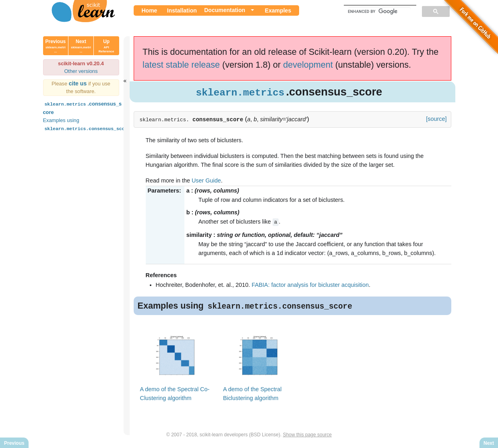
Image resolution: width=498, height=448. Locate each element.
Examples (278, 10)
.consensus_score (83, 107)
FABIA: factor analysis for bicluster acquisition (310, 285)
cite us (79, 83)
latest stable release (181, 65)
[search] (379, 11)
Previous (56, 46)
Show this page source (307, 435)
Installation (182, 10)
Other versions (81, 71)
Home (150, 10)
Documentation (225, 10)
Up (106, 46)
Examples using (88, 124)
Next (81, 46)
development (308, 65)
